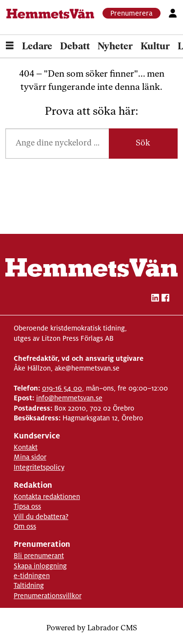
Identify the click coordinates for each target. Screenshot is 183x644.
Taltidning (29, 585)
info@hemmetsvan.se (69, 398)
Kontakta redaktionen (47, 497)
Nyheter (115, 47)
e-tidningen (32, 576)
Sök (143, 143)
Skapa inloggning (40, 566)
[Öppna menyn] (10, 47)
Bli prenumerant (39, 556)
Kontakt (26, 447)
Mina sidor (30, 457)
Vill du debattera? (41, 517)
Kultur (155, 47)
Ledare (37, 47)
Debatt (75, 47)
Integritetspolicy (39, 467)
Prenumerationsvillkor (48, 596)
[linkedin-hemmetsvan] (155, 299)
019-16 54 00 (62, 388)
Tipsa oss (27, 506)
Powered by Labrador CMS (92, 629)
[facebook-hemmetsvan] (165, 299)
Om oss (25, 526)
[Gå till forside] (51, 14)
